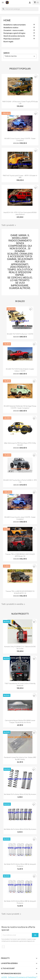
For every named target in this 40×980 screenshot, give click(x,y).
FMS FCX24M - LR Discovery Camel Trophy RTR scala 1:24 (20, 103)
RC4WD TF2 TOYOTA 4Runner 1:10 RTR (20, 334)
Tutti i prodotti (9, 225)
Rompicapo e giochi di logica (14, 33)
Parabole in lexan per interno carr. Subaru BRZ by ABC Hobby (20, 758)
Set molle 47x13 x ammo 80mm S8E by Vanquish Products (20, 902)
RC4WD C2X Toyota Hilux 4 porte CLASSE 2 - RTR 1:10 (20, 481)
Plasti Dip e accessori (12, 39)
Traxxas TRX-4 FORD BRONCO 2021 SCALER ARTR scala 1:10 (20, 555)
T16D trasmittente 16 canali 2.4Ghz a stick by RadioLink (20, 684)
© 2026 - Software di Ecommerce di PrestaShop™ (19, 977)
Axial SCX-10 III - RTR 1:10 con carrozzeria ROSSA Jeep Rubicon (20, 213)
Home (7, 20)
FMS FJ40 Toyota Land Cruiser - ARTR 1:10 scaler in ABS (20, 177)
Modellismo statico (11, 28)
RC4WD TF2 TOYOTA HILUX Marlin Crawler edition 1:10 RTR (20, 370)
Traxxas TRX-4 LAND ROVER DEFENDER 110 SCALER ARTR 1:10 (20, 592)
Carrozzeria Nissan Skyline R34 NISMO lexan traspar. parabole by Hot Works (20, 721)
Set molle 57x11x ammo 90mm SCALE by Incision (20, 794)
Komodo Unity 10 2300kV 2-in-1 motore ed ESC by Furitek (20, 648)
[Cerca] (20, 9)
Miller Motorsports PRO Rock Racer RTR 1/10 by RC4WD (20, 444)
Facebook (3, 947)
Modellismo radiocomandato (15, 25)
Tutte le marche (20, 56)
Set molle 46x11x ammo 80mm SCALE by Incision (20, 829)
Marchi (6, 53)
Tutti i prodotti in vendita (14, 604)
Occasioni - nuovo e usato (13, 30)
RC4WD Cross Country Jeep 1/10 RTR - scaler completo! (20, 139)
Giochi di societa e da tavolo (14, 36)
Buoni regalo (8, 42)
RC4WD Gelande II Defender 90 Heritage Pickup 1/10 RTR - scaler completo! (20, 407)
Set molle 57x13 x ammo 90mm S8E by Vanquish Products (20, 865)
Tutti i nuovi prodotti (12, 914)
